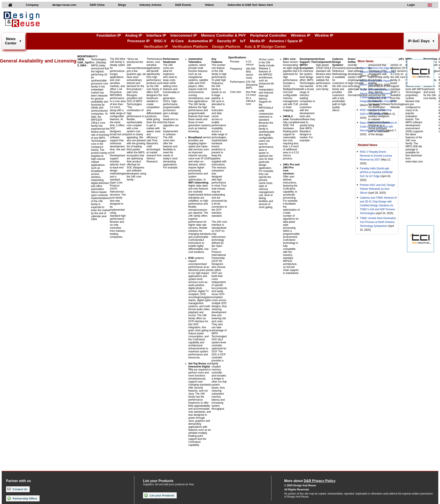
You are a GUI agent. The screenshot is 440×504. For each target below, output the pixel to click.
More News (366, 61)
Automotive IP (200, 41)
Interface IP (156, 35)
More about (310, 481)
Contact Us (17, 489)
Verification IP (156, 47)
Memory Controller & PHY (223, 35)
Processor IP (138, 41)
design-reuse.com (64, 5)
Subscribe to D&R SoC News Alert (250, 5)
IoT (243, 41)
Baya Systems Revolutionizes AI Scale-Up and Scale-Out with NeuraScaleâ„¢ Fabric (378, 127)
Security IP (226, 41)
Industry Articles (150, 5)
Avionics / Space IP (286, 41)
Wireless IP (301, 35)
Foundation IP (109, 35)
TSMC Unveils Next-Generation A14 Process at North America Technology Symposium (378, 222)
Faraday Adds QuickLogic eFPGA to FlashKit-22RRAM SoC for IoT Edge (376, 172)
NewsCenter (11, 41)
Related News (368, 145)
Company (32, 5)
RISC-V (160, 41)
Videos (209, 5)
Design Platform (226, 47)
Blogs (122, 5)
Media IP (257, 41)
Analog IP (133, 35)
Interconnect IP (184, 35)
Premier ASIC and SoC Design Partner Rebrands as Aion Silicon (377, 189)
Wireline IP (324, 35)
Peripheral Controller (268, 35)
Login (411, 5)
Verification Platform (190, 47)
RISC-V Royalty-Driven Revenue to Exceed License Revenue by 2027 (376, 156)
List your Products (159, 495)
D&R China (97, 5)
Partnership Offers (22, 498)
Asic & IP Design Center (265, 47)
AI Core (177, 41)
